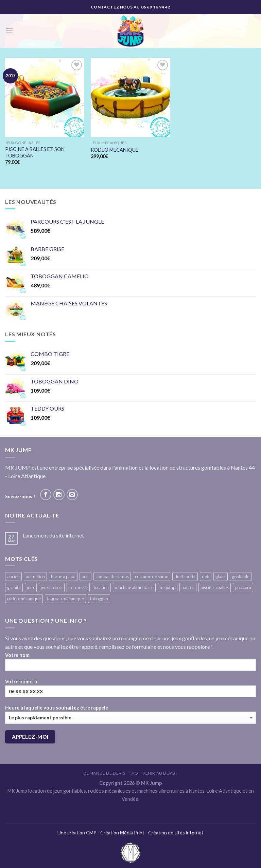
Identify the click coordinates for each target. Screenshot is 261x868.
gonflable (241, 577)
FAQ (134, 773)
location (101, 587)
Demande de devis (104, 773)
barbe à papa (63, 577)
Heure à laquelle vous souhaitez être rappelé (130, 714)
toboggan (99, 599)
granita (14, 587)
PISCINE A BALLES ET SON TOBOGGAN (35, 152)
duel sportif (185, 577)
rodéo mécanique (24, 599)
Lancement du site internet (53, 535)
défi (206, 577)
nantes (188, 587)
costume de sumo (152, 577)
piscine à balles (215, 587)
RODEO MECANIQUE (115, 150)
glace (221, 577)
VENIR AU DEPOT (160, 773)
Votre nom (130, 664)
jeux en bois (52, 587)
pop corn (243, 587)
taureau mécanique (65, 599)
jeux (31, 587)
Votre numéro (130, 690)
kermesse (78, 587)
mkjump (168, 587)
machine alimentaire (134, 587)
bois (85, 577)
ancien (13, 577)
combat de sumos (112, 577)
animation (35, 577)
